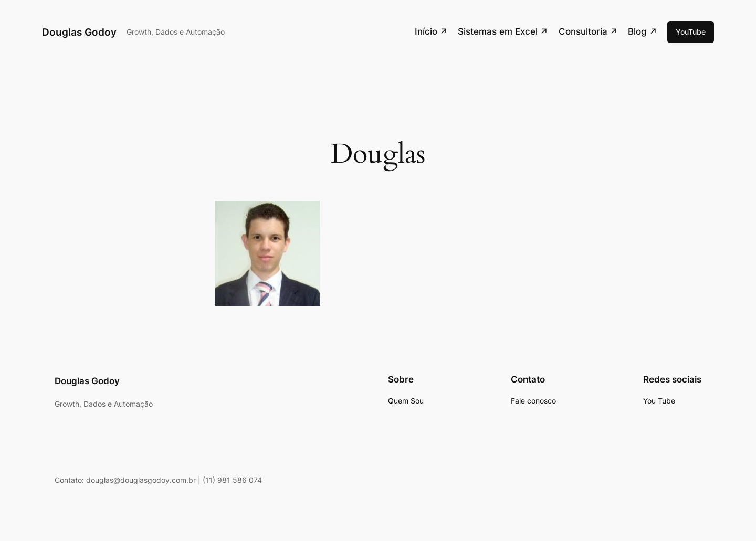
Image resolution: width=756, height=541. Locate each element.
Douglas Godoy (79, 32)
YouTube (691, 32)
